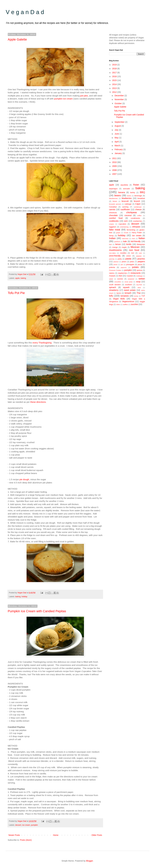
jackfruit (117, 242)
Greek (126, 233)
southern (129, 285)
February (119, 149)
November (119, 99)
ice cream (26, 825)
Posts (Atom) (26, 840)
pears (124, 262)
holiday (24, 597)
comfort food (116, 218)
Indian (112, 238)
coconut (128, 215)
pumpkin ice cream (63, 99)
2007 (115, 174)
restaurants (136, 273)
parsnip (112, 259)
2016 (115, 76)
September (120, 122)
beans (118, 195)
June (117, 134)
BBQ (142, 192)
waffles (125, 304)
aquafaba (124, 185)
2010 (115, 162)
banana (122, 192)
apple (17, 278)
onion (129, 256)
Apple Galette (17, 39)
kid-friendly (136, 241)
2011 (115, 158)
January (118, 153)
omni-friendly (115, 256)
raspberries (122, 273)
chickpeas (132, 212)
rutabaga (139, 276)
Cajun (138, 204)
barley (133, 193)
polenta (112, 267)
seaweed (131, 279)
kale (125, 241)
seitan (142, 279)
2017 (115, 73)
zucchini (134, 304)
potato (135, 267)
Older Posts (97, 835)
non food (134, 250)
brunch (137, 201)
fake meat (115, 230)
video (118, 304)
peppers (141, 262)
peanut (116, 262)
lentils (129, 244)
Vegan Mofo (119, 299)
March (118, 146)
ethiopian (136, 227)
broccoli (125, 201)
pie (122, 265)
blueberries (127, 198)
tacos (119, 293)
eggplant (113, 227)
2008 (115, 170)
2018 (115, 69)
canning (125, 207)
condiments (135, 218)
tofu (111, 296)
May (117, 138)
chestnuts (113, 213)
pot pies (84, 96)
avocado (127, 189)
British (115, 201)
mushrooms (115, 250)
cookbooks (114, 221)
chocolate (113, 215)
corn (126, 221)
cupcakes (122, 224)
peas (132, 262)
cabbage (128, 204)
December (119, 96)
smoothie (118, 282)
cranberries (137, 221)
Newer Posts (14, 835)
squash (126, 287)
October (118, 103)
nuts (140, 253)
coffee (139, 216)
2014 (115, 84)
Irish (133, 239)
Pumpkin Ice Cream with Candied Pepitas (37, 611)
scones (120, 279)
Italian (142, 238)
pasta (128, 259)
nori (133, 253)
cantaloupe (138, 207)
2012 (115, 92)
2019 (115, 65)
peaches (141, 259)
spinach (113, 287)
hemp (111, 236)
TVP (143, 296)
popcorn (124, 267)
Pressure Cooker (115, 270)
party (120, 259)
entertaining (124, 227)
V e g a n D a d (25, 12)
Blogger (89, 861)
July (117, 130)
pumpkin (34, 825)
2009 (115, 166)
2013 (115, 88)
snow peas (128, 282)
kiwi (110, 244)
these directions (38, 402)
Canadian (113, 207)
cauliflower (125, 209)
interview (125, 239)
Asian (136, 185)
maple (124, 247)
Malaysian (141, 244)
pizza (140, 265)
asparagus (113, 189)
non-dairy (112, 253)
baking (23, 278)
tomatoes (125, 296)
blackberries (113, 198)
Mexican (135, 247)
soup (138, 282)
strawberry (114, 290)
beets (129, 196)
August (118, 126)
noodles (123, 253)
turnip (136, 296)
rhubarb (112, 276)
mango (115, 247)
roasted (130, 276)
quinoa (139, 270)
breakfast (141, 198)
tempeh (128, 293)
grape (118, 233)
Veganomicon (128, 301)
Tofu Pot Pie (16, 293)
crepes (112, 224)
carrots (112, 209)
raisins (112, 273)
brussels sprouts (115, 204)
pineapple (130, 265)
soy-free (139, 285)
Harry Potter (137, 233)
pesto (115, 265)
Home (56, 835)
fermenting (131, 230)
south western (115, 285)
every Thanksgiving (42, 343)
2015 (115, 80)
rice (120, 276)
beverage (138, 196)
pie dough (24, 479)
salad (111, 279)
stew (139, 288)
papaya (139, 256)
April (117, 142)
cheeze (138, 209)
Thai (139, 293)
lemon (118, 244)
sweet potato (130, 290)
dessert (18, 825)
